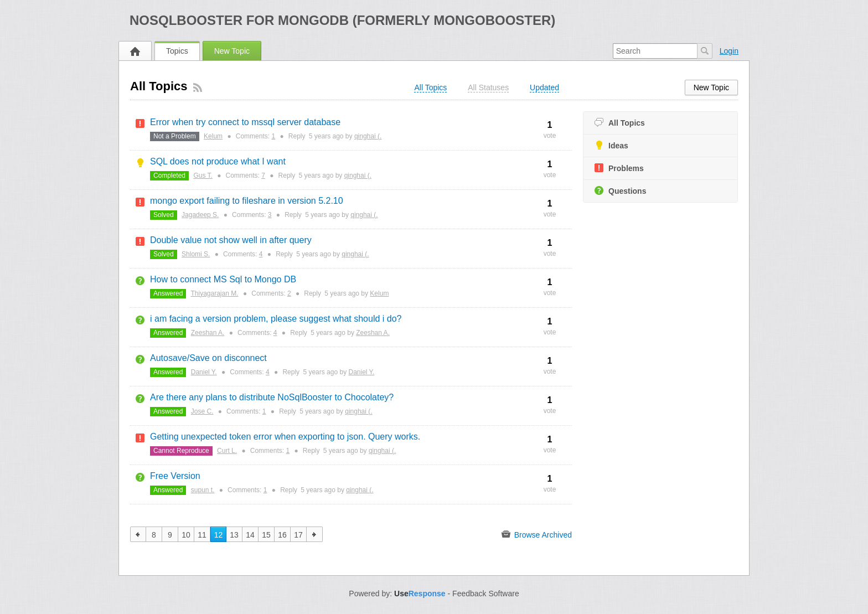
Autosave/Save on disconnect (208, 358)
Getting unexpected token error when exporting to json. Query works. (285, 437)
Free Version (175, 476)
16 (282, 535)
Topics (177, 51)
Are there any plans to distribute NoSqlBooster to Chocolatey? (272, 397)
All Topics (620, 123)
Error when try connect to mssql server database (245, 122)
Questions (620, 191)
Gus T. (203, 176)
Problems (619, 168)
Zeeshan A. (208, 333)
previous (138, 534)
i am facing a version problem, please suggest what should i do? (276, 319)
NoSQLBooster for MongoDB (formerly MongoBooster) (342, 20)
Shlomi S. (196, 254)
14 (250, 535)
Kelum (213, 136)
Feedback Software (486, 594)
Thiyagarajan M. (215, 293)
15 (266, 535)
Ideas (611, 145)
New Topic (232, 51)
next (315, 534)
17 (298, 535)
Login (729, 51)
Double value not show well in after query (231, 240)
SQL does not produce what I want (218, 161)
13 (234, 535)
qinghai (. (368, 136)
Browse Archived (537, 534)
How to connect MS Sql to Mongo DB (223, 279)
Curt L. (227, 451)
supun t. (203, 490)
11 (202, 535)
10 (186, 535)
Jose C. (202, 411)
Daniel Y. (204, 372)
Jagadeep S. (200, 215)
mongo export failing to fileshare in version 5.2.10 (247, 201)
